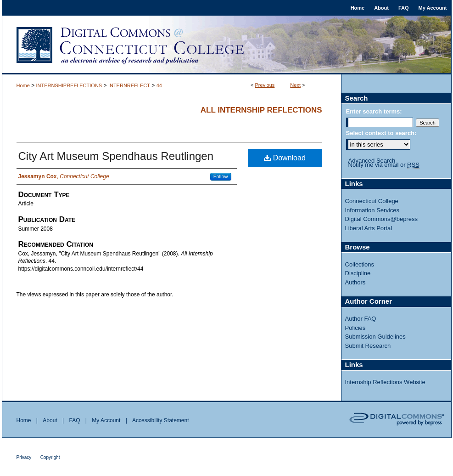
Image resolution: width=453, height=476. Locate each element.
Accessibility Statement (160, 420)
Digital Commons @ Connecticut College (227, 45)
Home (23, 85)
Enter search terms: (374, 111)
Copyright (50, 457)
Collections (360, 264)
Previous (265, 85)
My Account (106, 420)
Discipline (358, 273)
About (50, 420)
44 (159, 85)
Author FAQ (361, 319)
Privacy (24, 457)
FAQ (74, 420)
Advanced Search (372, 161)
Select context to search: (381, 133)
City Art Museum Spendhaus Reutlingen (116, 156)
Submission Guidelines (375, 337)
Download (285, 158)
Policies (355, 328)
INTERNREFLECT (129, 85)
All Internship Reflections (261, 110)
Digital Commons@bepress (381, 219)
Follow (221, 176)
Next (295, 85)
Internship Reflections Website (385, 382)
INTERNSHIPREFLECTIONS (69, 85)
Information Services (372, 210)
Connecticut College (372, 201)
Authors (355, 282)
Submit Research (368, 346)
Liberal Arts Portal (369, 228)
